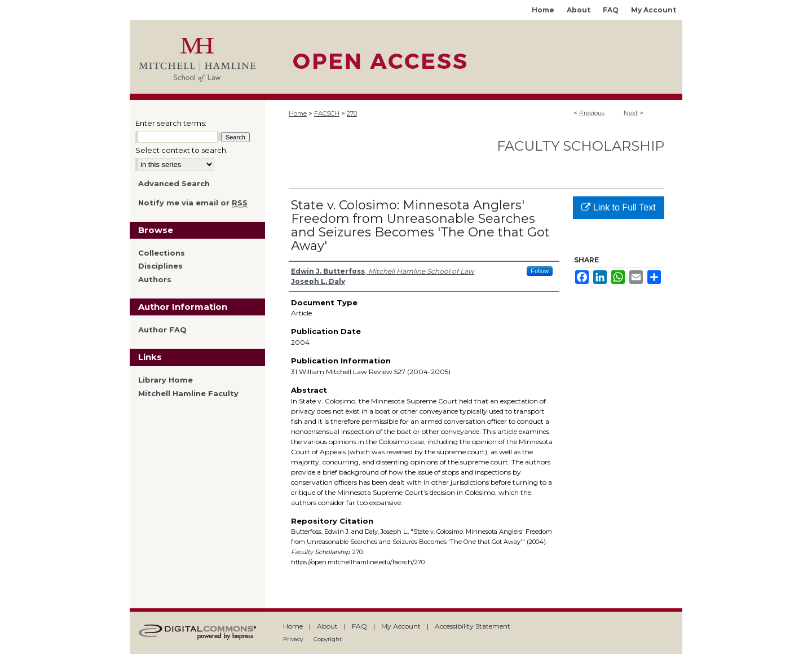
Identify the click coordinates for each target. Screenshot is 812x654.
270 (352, 113)
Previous (592, 113)
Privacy (293, 639)
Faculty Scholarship (581, 146)
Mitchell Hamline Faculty (188, 394)
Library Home (166, 380)
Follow (540, 271)
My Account (401, 626)
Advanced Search (174, 183)
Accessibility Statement (473, 626)
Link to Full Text (618, 207)
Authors (155, 280)
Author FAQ (162, 330)
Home (298, 113)
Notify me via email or (193, 203)
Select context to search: (182, 150)
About (327, 626)
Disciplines (160, 266)
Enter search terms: (171, 123)
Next (631, 113)
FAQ (359, 626)
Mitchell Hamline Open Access (474, 57)
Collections (162, 253)
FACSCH (327, 113)
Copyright (328, 639)
